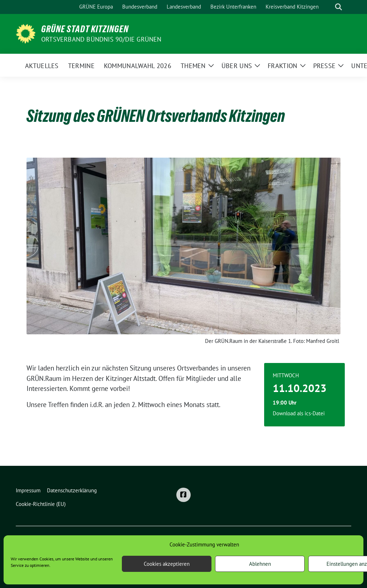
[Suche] (328, 7)
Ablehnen (260, 564)
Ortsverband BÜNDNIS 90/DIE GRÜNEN (101, 39)
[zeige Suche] (339, 7)
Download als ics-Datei (299, 413)
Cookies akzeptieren (167, 564)
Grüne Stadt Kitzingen (85, 29)
